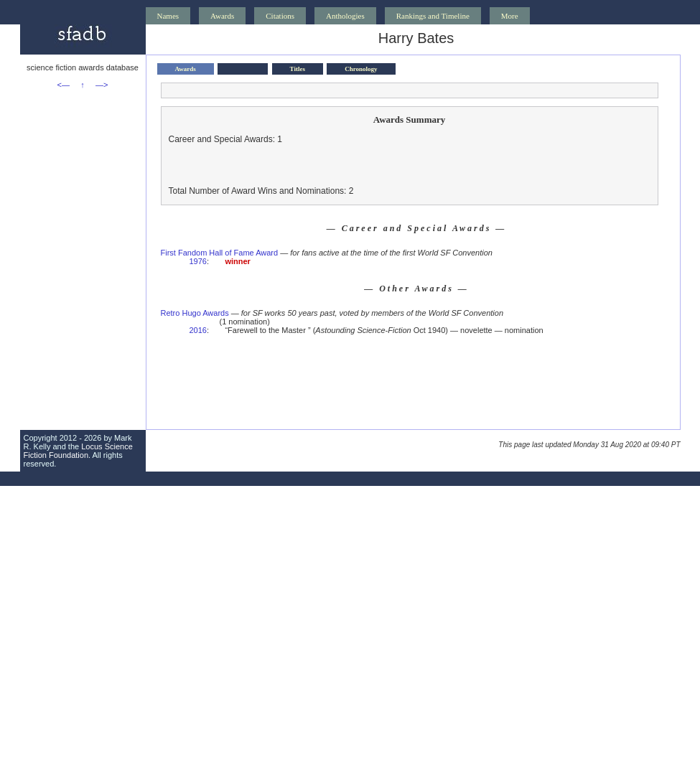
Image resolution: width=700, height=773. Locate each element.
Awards (222, 16)
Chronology (361, 69)
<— (64, 85)
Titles (298, 69)
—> (102, 85)
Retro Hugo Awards (195, 313)
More (510, 16)
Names (168, 16)
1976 (198, 261)
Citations (280, 16)
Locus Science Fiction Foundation (78, 451)
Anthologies (345, 16)
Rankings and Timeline (433, 16)
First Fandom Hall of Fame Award (220, 253)
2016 (198, 330)
